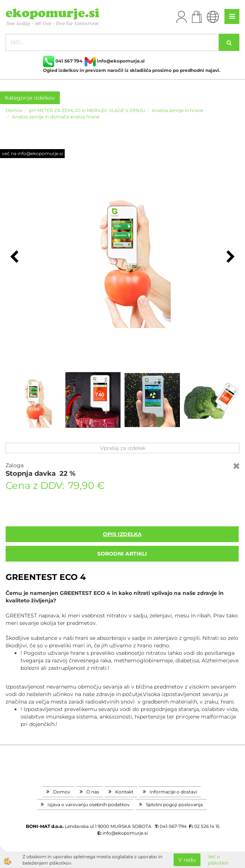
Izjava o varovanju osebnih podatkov (89, 805)
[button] (230, 257)
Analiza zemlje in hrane (177, 110)
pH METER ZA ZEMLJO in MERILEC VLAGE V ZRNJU (87, 110)
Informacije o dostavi (173, 792)
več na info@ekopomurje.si (32, 153)
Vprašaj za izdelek (123, 448)
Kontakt (124, 792)
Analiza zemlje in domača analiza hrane (56, 117)
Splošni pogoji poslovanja (174, 805)
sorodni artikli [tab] (122, 554)
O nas (93, 792)
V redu (187, 860)
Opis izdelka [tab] (122, 534)
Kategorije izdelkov (30, 98)
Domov (14, 110)
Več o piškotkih (218, 860)
